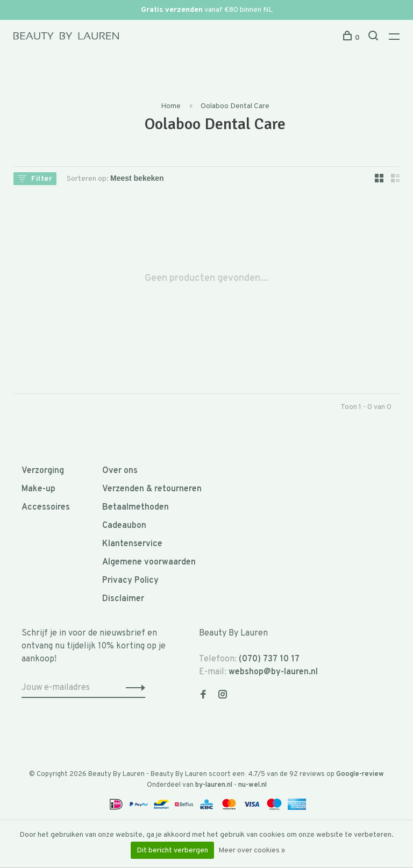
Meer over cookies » (252, 851)
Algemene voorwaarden (149, 562)
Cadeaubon (124, 526)
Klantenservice (132, 544)
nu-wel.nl (252, 785)
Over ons (120, 471)
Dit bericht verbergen (172, 851)
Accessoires (46, 507)
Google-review (360, 774)
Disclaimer (123, 599)
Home (171, 106)
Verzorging (43, 471)
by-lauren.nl (214, 785)
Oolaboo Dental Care (235, 106)
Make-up (38, 489)
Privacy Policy (130, 581)
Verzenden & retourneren (152, 489)
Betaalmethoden (136, 507)
